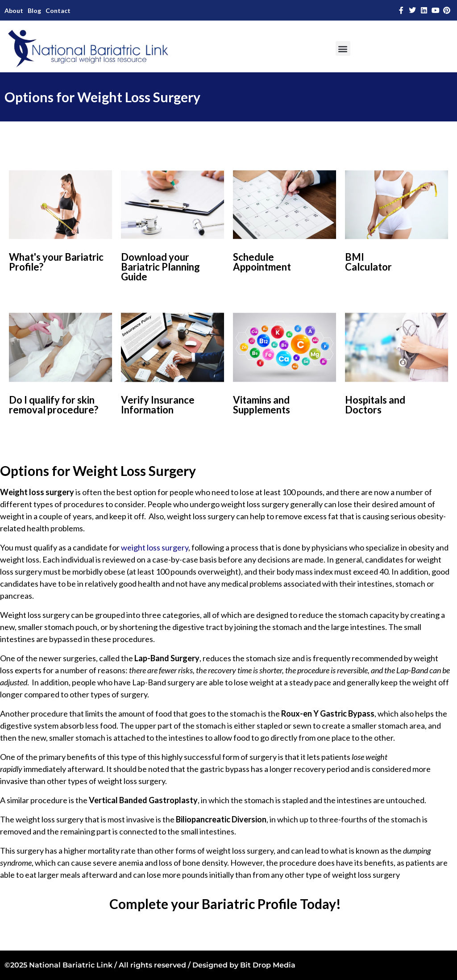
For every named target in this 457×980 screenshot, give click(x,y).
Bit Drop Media (268, 965)
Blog (34, 10)
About (14, 10)
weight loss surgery (155, 547)
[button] (343, 48)
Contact (58, 10)
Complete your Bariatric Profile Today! (225, 904)
